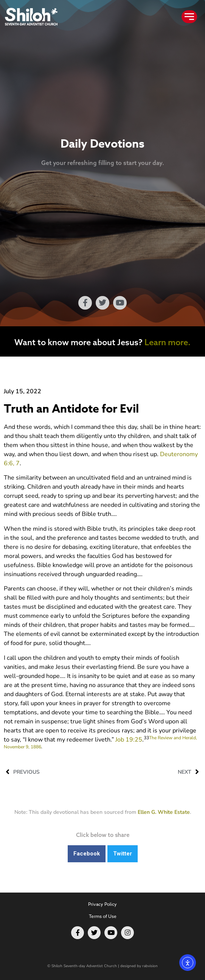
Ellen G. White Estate (164, 812)
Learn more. (168, 342)
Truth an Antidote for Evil (71, 409)
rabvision (150, 966)
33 (146, 738)
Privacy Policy (102, 904)
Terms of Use (103, 916)
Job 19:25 (129, 740)
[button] (87, 854)
